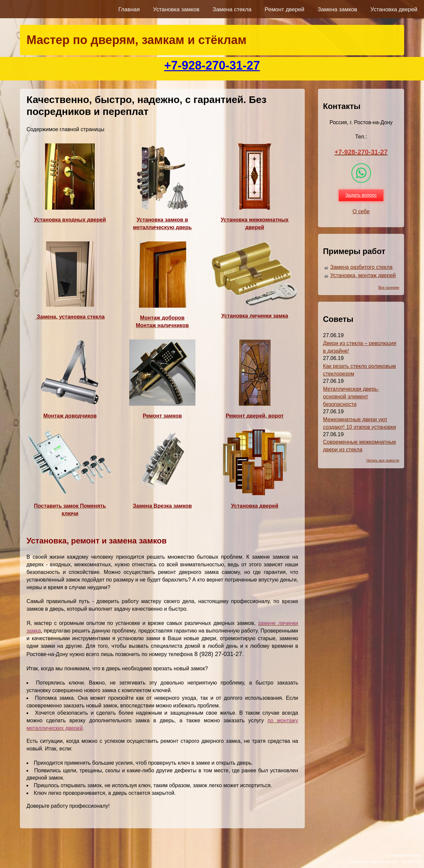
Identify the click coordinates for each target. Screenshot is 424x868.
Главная (129, 9)
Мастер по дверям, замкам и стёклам (136, 40)
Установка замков (176, 9)
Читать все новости (383, 460)
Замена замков (337, 9)
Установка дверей (394, 9)
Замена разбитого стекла (361, 267)
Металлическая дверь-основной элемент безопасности (351, 397)
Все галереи (389, 287)
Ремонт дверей (285, 9)
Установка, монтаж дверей (363, 275)
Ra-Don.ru (411, 862)
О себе (361, 211)
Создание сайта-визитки (373, 862)
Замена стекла (232, 9)
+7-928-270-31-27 (212, 65)
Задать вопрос (361, 195)
